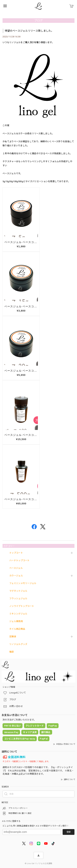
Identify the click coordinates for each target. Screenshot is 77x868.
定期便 (13, 637)
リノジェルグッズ (18, 644)
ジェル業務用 (16, 621)
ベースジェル (16, 568)
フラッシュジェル (18, 598)
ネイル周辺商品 (17, 629)
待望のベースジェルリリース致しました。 (29, 31)
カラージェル (16, 576)
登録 (69, 832)
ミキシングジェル (18, 614)
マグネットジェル (18, 591)
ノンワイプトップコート (22, 606)
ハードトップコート (19, 560)
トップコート (16, 553)
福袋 (12, 652)
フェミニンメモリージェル (23, 583)
